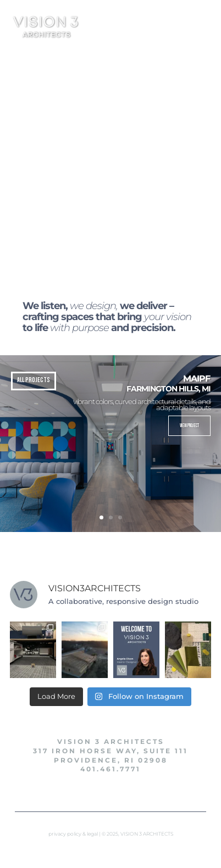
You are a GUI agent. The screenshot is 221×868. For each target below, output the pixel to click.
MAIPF (197, 379)
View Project (189, 426)
